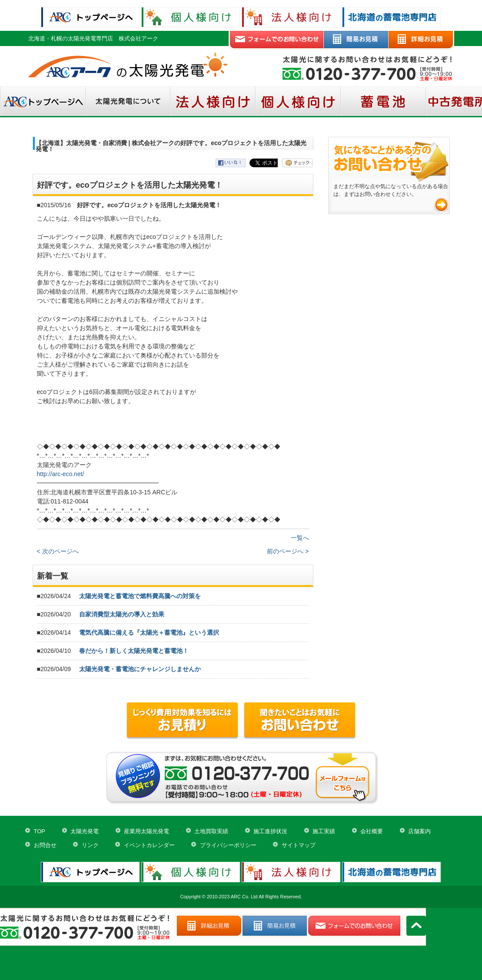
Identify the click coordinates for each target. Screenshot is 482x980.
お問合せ (45, 845)
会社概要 (372, 831)
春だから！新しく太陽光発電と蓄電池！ (134, 651)
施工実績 (324, 831)
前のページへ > (288, 551)
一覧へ (300, 538)
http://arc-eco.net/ (61, 474)
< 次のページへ (58, 551)
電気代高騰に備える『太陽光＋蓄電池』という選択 (149, 632)
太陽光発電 (85, 831)
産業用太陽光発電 (146, 831)
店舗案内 (419, 831)
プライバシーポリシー (228, 845)
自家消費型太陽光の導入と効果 (122, 614)
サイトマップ (299, 845)
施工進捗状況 (270, 831)
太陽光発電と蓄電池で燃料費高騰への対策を (140, 596)
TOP (40, 831)
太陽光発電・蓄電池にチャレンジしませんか (140, 669)
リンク (90, 845)
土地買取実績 (211, 831)
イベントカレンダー (149, 845)
